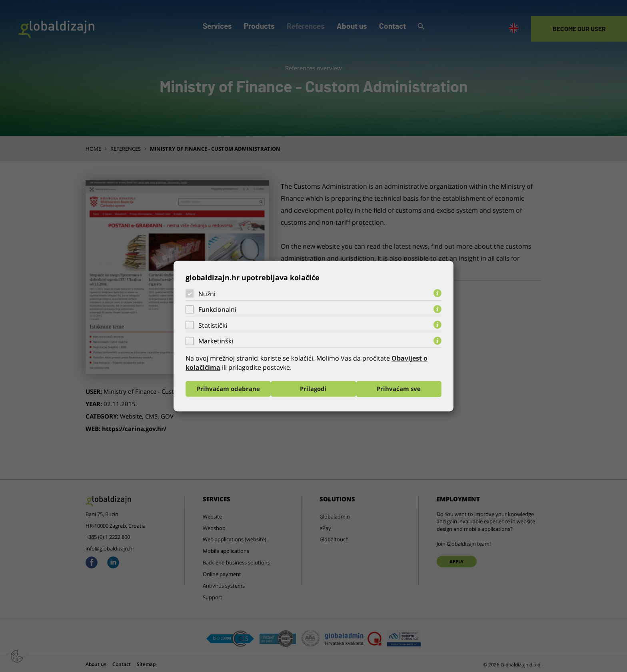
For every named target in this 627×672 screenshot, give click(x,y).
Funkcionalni (217, 309)
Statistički (213, 325)
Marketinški (216, 341)
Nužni (207, 293)
